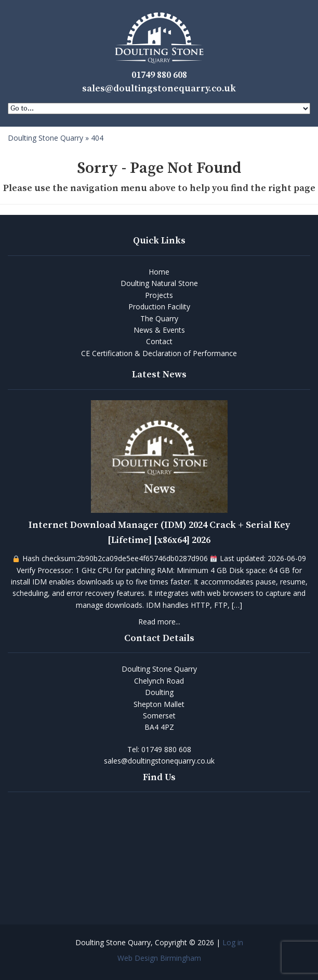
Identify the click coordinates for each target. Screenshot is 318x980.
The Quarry (159, 318)
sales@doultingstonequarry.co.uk (159, 89)
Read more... (159, 622)
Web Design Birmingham (159, 958)
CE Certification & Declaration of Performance (159, 353)
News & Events (159, 330)
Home (159, 272)
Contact (159, 341)
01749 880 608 (159, 75)
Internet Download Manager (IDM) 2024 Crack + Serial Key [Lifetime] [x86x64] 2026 (159, 533)
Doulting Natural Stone (159, 283)
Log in (233, 942)
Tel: (159, 749)
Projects (159, 295)
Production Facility (159, 307)
